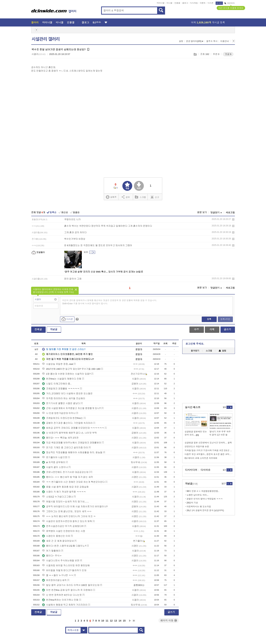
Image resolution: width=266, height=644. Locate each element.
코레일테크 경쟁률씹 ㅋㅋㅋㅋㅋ (61, 389)
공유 (126, 197)
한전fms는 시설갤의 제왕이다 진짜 (62, 379)
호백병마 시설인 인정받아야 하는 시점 (64, 531)
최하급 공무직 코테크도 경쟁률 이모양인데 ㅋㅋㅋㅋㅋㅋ (73, 428)
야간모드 (230, 3)
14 (120, 621)
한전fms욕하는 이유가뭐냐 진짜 (60, 600)
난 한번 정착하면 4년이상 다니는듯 (62, 595)
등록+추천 (225, 319)
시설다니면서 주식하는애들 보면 (61, 561)
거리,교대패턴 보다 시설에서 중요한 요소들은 (67, 394)
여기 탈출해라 (51, 551)
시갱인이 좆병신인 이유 (56, 536)
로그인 (219, 3)
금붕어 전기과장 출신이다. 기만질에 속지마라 (67, 423)
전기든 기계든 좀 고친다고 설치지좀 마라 (65, 448)
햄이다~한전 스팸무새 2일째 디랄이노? (64, 546)
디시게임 (194, 3)
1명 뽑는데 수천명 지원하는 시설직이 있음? (66, 374)
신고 (155, 197)
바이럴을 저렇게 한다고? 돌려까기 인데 (64, 570)
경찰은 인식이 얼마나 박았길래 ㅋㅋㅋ (205, 499)
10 (103, 621)
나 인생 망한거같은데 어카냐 (59, 413)
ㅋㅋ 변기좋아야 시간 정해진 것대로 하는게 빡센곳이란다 (73, 482)
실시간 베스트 (193, 407)
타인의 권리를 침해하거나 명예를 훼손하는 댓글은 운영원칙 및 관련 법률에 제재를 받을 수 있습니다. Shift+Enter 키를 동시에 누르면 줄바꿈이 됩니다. (110, 302)
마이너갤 (161, 3)
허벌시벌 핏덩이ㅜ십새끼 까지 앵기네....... (65, 502)
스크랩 (195, 54)
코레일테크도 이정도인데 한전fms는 (63, 418)
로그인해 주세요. (195, 344)
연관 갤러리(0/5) (195, 41)
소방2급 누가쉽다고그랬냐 (58, 497)
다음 (130, 621)
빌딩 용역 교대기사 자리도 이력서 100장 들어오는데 (71, 585)
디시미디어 (191, 470)
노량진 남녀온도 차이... (198, 495)
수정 (196, 329)
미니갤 (169, 3)
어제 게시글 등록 (208, 22)
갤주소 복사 (212, 41)
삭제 (233, 219)
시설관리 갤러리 (46, 39)
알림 (222, 351)
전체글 (38, 329)
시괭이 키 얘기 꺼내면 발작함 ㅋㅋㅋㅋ (64, 492)
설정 (181, 41)
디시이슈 (206, 470)
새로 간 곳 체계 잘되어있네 (58, 541)
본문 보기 (202, 212)
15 (124, 621)
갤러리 (35, 22)
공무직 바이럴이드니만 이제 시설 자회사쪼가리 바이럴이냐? (75, 507)
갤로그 (185, 3)
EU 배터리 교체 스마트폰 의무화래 (201, 458)
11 (107, 621)
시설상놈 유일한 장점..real (58, 364)
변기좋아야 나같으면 (55, 457)
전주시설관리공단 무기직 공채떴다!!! (63, 526)
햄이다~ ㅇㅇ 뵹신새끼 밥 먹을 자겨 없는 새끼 (68, 477)
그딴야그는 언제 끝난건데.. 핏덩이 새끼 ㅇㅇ (67, 511)
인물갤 (177, 3)
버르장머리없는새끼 (54, 580)
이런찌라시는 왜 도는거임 (199, 507)
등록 (209, 319)
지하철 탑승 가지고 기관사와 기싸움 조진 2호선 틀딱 (209, 450)
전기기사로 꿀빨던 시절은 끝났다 (61, 403)
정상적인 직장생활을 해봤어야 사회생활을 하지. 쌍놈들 (72, 452)
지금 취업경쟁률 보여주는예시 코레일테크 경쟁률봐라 (72, 443)
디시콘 (211, 3)
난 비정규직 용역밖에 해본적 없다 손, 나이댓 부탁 (69, 433)
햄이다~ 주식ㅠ (52, 556)
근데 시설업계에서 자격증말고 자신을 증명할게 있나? (71, 408)
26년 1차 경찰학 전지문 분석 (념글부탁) (205, 510)
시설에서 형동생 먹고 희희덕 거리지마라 (65, 605)
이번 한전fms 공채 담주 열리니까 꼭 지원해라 (67, 590)
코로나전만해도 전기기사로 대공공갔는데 (65, 472)
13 (116, 621)
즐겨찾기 (195, 351)
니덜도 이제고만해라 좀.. (57, 384)
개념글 (54, 329)
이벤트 (203, 3)
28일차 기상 (192, 503)
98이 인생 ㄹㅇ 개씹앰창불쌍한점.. (203, 491)
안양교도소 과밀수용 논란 (197, 447)
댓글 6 (228, 54)
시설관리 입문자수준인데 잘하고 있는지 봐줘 (67, 521)
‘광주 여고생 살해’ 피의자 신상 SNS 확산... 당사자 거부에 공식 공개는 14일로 (104, 272)
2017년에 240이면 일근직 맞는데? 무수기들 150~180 (71, 369)
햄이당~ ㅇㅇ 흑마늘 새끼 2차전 (60, 438)
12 (111, 621)
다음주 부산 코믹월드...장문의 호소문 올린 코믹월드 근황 (209, 454)
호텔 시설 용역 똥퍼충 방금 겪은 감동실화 (65, 487)
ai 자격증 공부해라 (54, 462)
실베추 (111, 197)
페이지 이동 (169, 620)
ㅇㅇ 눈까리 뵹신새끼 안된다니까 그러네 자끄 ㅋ (69, 516)
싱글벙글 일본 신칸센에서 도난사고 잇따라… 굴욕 (208, 443)
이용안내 (225, 41)
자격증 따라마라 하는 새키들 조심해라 (64, 398)
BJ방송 (97, 22)
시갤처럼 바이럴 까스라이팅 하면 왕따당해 (66, 565)
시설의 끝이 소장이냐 (55, 467)
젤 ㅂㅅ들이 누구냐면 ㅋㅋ (58, 575)
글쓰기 (228, 329)
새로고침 (230, 213)
